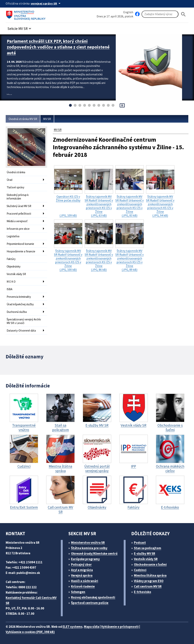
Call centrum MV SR (148, 586)
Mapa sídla (92, 627)
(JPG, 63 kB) (99, 191)
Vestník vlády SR (16, 274)
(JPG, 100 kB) (68, 245)
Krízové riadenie (83, 586)
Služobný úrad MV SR (19, 206)
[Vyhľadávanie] (160, 14)
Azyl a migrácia (82, 570)
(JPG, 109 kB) (68, 191)
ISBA (9, 289)
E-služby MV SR (145, 554)
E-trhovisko (143, 592)
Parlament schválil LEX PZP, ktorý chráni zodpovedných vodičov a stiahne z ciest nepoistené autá (58, 47)
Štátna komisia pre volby (89, 548)
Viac (9, 95)
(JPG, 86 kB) (99, 245)
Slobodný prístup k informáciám (18, 197)
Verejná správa (82, 575)
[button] (20, 27)
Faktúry (11, 259)
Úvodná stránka (16, 172)
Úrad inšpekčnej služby (20, 304)
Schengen (78, 592)
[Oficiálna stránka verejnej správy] (46, 3)
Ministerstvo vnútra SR (88, 543)
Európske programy (85, 559)
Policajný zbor (81, 564)
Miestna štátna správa (150, 575)
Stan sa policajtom (148, 548)
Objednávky (14, 266)
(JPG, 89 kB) (130, 245)
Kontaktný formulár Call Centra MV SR (31, 600)
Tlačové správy (15, 187)
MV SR (47, 119)
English (128, 12)
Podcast (140, 543)
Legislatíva (13, 236)
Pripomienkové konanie (20, 244)
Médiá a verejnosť (17, 221)
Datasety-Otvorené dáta (21, 331)
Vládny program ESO (149, 581)
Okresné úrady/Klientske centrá (94, 554)
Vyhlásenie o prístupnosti (120, 627)
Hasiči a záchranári (85, 581)
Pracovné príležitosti (19, 214)
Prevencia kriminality (19, 297)
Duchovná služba (17, 312)
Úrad (9, 180)
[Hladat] (183, 14)
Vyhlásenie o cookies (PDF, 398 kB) (30, 632)
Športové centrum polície (90, 603)
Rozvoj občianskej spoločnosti (93, 597)
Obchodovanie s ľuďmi (150, 564)
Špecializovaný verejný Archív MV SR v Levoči (24, 321)
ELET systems (72, 627)
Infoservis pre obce (18, 229)
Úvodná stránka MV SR (23, 119)
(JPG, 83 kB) (130, 191)
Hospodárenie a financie (21, 251)
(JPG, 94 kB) (160, 191)
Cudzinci (140, 570)
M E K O (11, 282)
